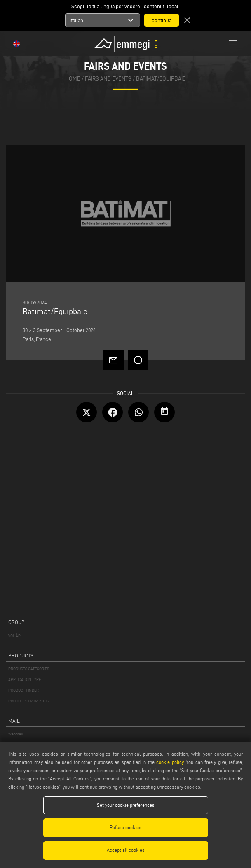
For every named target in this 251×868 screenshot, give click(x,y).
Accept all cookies (126, 850)
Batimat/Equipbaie (161, 79)
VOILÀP (14, 636)
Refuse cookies (125, 827)
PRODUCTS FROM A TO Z (29, 701)
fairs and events (108, 79)
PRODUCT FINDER (23, 690)
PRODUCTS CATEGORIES (29, 669)
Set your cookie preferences (126, 805)
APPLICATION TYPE (25, 679)
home (73, 79)
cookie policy (170, 762)
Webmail (16, 734)
